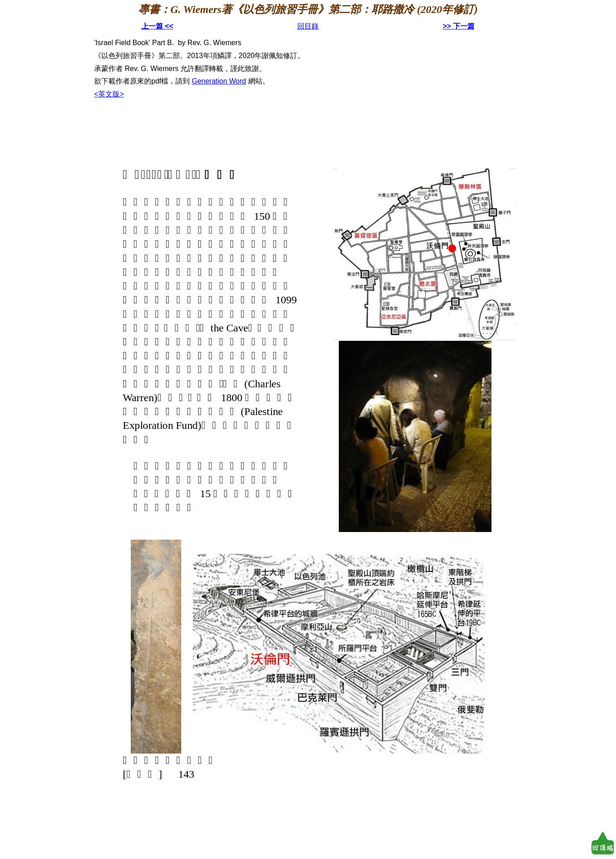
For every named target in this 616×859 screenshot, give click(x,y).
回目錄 (308, 26)
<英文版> (109, 94)
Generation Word (219, 81)
